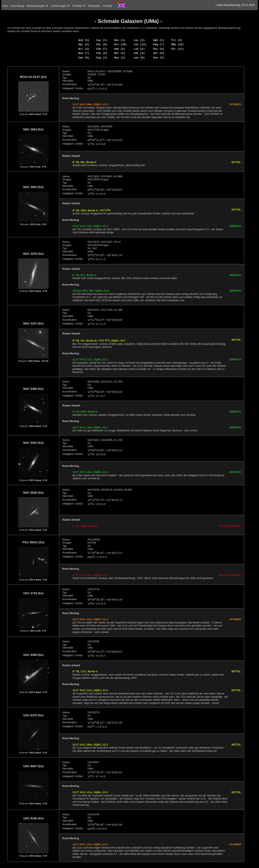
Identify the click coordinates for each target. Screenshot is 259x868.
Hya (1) (120, 58)
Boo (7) (84, 53)
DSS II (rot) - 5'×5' (38, 167)
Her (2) (120, 53)
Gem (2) (120, 49)
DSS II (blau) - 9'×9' (38, 291)
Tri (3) (177, 40)
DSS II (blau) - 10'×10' (38, 361)
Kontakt (108, 6)
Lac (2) (139, 40)
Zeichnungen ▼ (61, 6)
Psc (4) (159, 49)
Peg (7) (159, 44)
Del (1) (120, 40)
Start (5, 6)
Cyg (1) (102, 58)
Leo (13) (140, 44)
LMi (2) (139, 53)
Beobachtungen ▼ (38, 6)
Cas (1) (102, 40)
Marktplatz (94, 6)
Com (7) (102, 49)
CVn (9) (102, 53)
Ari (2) (84, 49)
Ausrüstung (17, 6)
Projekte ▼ (79, 6)
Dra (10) (120, 44)
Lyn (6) (139, 58)
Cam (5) (84, 58)
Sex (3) (159, 58)
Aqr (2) (84, 44)
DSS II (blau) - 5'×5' (38, 114)
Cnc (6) (102, 44)
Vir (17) (177, 49)
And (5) (84, 40)
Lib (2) (139, 49)
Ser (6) (159, 53)
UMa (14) (177, 44)
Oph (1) (159, 40)
